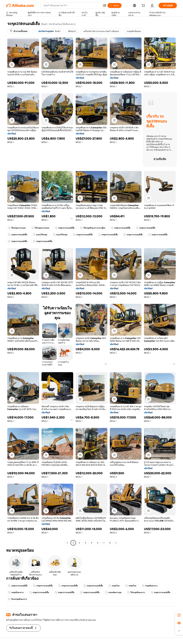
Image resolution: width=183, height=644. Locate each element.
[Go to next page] (116, 543)
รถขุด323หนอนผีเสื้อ (18, 241)
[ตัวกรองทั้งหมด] (19, 31)
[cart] (144, 6)
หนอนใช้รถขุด (40, 235)
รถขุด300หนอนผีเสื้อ (39, 592)
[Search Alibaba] (72, 5)
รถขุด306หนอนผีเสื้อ (90, 592)
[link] (179, 615)
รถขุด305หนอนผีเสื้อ (18, 586)
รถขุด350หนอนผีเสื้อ (83, 235)
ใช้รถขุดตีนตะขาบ (136, 592)
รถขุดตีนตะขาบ (150, 586)
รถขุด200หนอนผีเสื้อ (160, 592)
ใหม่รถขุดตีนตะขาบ (18, 599)
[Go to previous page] (67, 543)
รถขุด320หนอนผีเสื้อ (65, 228)
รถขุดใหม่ (114, 586)
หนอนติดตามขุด (113, 592)
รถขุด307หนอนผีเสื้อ (146, 228)
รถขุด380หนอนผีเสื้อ (68, 586)
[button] (104, 5)
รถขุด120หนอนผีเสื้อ (133, 235)
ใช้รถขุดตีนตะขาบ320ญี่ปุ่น (93, 228)
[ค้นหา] (115, 5)
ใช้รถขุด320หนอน (17, 228)
